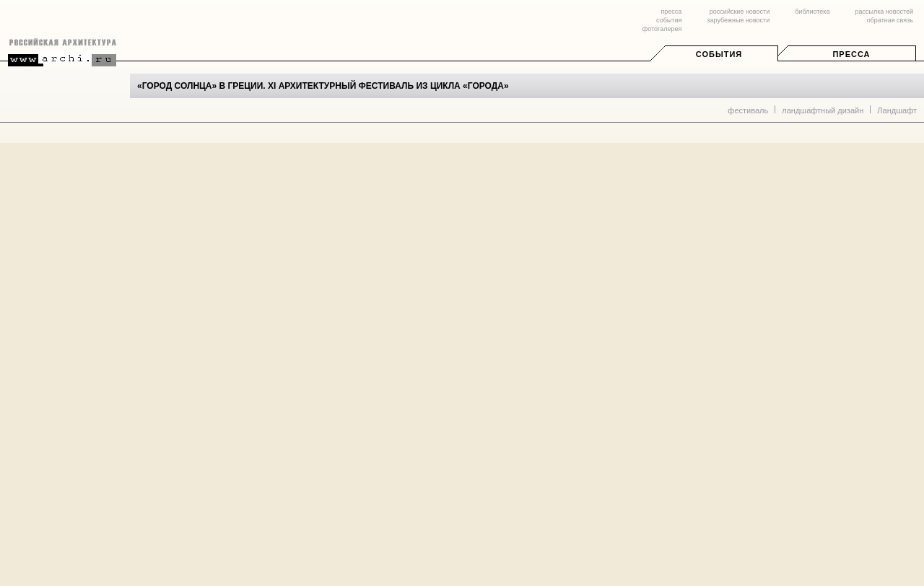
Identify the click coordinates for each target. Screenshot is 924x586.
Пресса (851, 54)
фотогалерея (662, 29)
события (669, 20)
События (719, 54)
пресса (671, 12)
